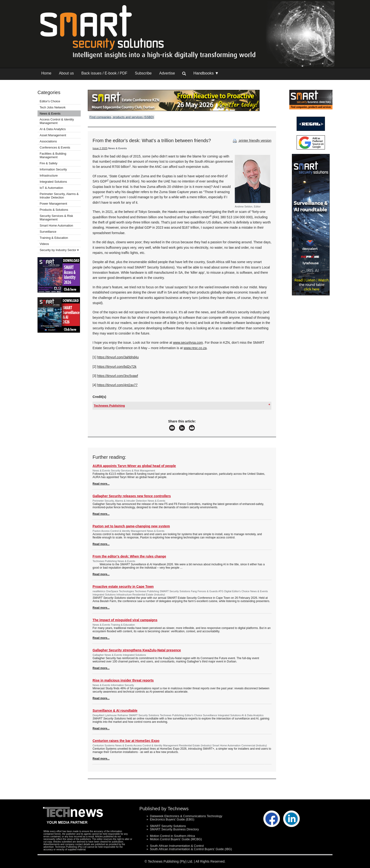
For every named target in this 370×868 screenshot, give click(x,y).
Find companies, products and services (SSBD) (122, 117)
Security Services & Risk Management (56, 218)
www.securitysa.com (188, 343)
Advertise (167, 73)
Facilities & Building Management (53, 155)
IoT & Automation (51, 188)
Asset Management (53, 135)
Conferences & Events (55, 147)
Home (46, 73)
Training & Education (54, 238)
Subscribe (143, 73)
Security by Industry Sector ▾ (59, 250)
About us (66, 73)
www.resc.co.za (195, 348)
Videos (44, 244)
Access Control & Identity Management (57, 121)
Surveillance (48, 232)
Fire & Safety (48, 163)
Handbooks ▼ (206, 73)
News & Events (50, 114)
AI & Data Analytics (53, 129)
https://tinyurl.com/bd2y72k (117, 367)
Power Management (53, 204)
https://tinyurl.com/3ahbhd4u (118, 357)
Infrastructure (49, 176)
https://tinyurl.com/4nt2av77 (117, 385)
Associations (48, 141)
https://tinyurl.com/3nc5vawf (118, 376)
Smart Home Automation (57, 225)
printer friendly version (252, 141)
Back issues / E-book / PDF (104, 73)
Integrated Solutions (53, 182)
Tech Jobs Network (53, 107)
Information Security (53, 169)
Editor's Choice (50, 101)
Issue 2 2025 (100, 148)
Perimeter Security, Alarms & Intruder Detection (59, 196)
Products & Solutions (54, 210)
